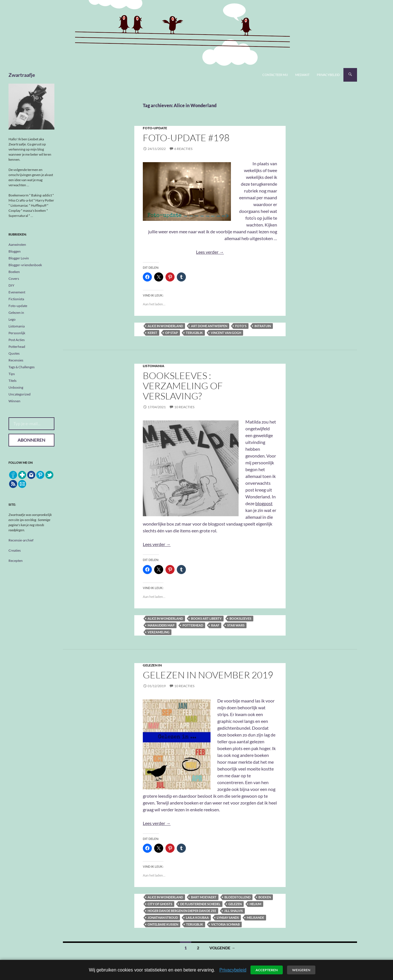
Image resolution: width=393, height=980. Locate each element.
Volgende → (222, 948)
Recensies (16, 360)
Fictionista (16, 299)
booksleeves (240, 618)
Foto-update (155, 128)
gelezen (235, 904)
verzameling (159, 632)
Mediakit (302, 75)
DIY (11, 285)
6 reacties (183, 149)
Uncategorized (20, 394)
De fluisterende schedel (200, 904)
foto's (241, 326)
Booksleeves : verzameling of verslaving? (183, 386)
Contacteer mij (275, 75)
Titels (12, 381)
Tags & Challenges (22, 367)
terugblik (194, 333)
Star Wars (236, 625)
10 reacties (184, 407)
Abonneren (31, 440)
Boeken (14, 272)
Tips (12, 374)
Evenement (17, 292)
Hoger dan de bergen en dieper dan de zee (182, 911)
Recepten (16, 561)
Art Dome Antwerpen (209, 326)
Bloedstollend (237, 897)
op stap (172, 333)
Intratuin (263, 326)
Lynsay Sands (228, 917)
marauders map (161, 625)
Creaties (15, 550)
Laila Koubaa (197, 917)
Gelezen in (152, 665)
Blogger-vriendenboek (25, 265)
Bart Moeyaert (204, 897)
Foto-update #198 (186, 138)
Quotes (14, 353)
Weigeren (301, 970)
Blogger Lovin (19, 258)
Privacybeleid (328, 75)
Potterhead (193, 625)
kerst (152, 333)
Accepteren (267, 970)
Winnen (14, 401)
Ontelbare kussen (163, 924)
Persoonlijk (17, 333)
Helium (255, 904)
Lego (12, 319)
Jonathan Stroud (163, 917)
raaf (215, 625)
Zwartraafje (22, 75)
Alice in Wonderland (165, 326)
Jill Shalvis (233, 911)
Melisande (255, 917)
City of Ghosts (160, 904)
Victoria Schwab (225, 924)
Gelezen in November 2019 (208, 675)
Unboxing (16, 387)
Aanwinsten (17, 245)
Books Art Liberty (206, 618)
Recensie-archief (21, 540)
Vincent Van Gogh (226, 333)
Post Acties (17, 340)
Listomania (154, 366)
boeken (265, 897)
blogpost (264, 503)
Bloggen (15, 251)
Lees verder (210, 252)
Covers (14, 279)
